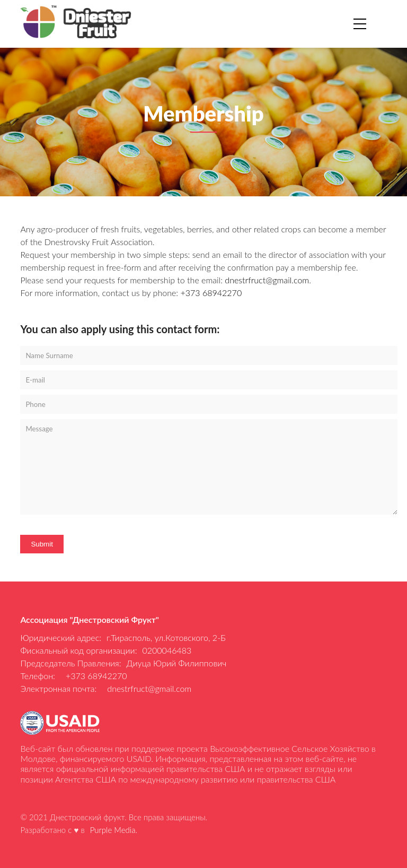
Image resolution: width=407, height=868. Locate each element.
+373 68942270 (211, 293)
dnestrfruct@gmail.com (267, 280)
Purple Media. (114, 830)
